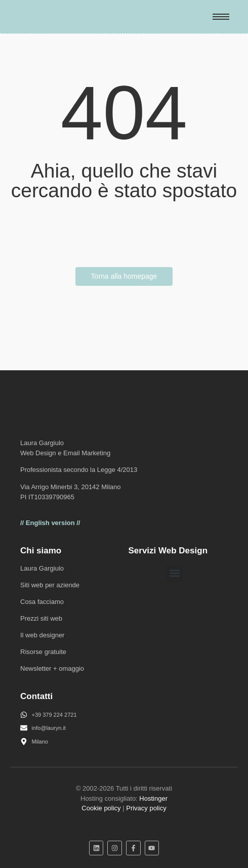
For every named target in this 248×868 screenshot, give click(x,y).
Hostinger (153, 798)
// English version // (50, 523)
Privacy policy (146, 808)
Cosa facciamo (42, 602)
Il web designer (42, 635)
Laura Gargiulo (42, 568)
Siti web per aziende (50, 585)
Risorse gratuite (43, 652)
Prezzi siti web (41, 618)
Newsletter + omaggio (52, 668)
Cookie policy (101, 808)
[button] (174, 573)
